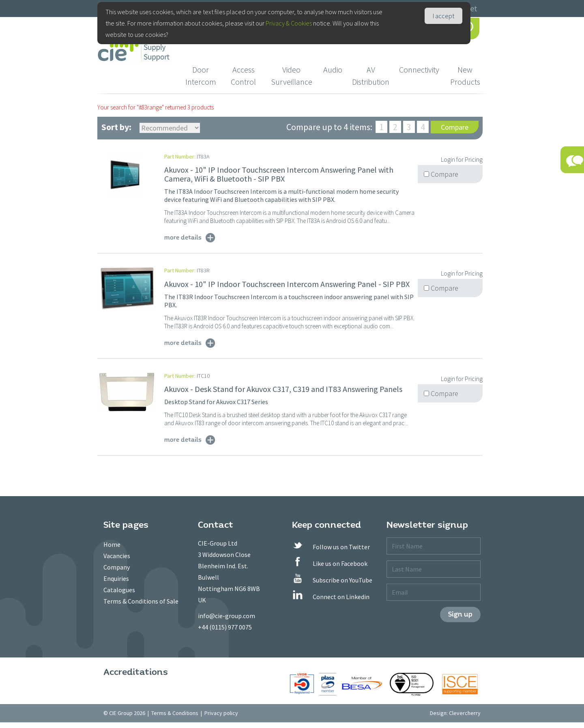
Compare (455, 127)
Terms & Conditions (175, 713)
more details (183, 237)
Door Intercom (201, 76)
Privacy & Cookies (289, 23)
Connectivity (419, 70)
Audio (333, 70)
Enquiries (116, 578)
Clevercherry (465, 713)
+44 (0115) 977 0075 (225, 627)
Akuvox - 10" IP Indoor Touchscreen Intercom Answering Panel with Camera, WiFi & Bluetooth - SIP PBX (279, 174)
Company (117, 567)
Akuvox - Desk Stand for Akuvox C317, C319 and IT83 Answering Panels (283, 389)
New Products (465, 76)
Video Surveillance (292, 76)
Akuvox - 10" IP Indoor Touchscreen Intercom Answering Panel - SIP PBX (287, 284)
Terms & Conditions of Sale (141, 601)
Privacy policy (221, 713)
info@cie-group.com (227, 616)
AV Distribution (371, 76)
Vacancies (117, 556)
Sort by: (116, 127)
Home (112, 544)
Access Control (243, 76)
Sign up (460, 614)
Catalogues (119, 590)
